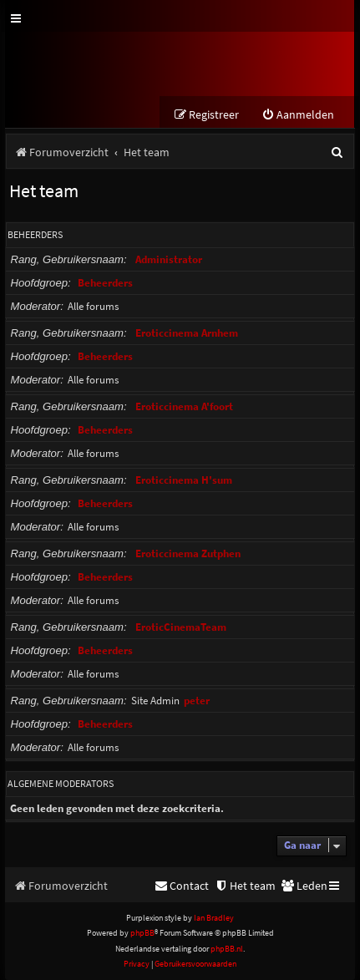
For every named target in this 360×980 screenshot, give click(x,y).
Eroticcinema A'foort (184, 406)
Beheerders (35, 234)
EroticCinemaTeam (181, 627)
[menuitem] (298, 115)
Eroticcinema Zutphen (188, 553)
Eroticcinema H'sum (184, 480)
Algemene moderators (61, 783)
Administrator (169, 259)
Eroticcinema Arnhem (187, 333)
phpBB (142, 933)
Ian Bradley (214, 918)
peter (197, 701)
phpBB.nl (227, 949)
